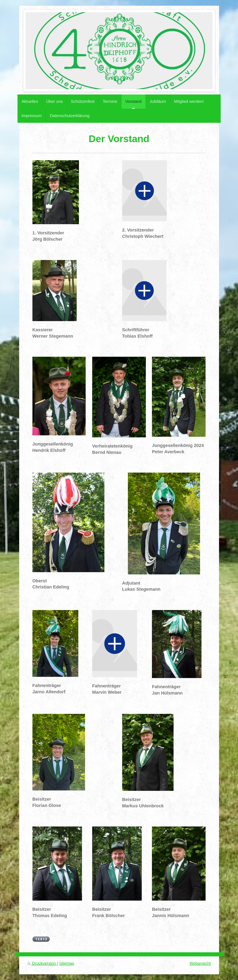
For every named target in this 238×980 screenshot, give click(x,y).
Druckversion (42, 963)
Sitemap (67, 963)
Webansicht (200, 963)
